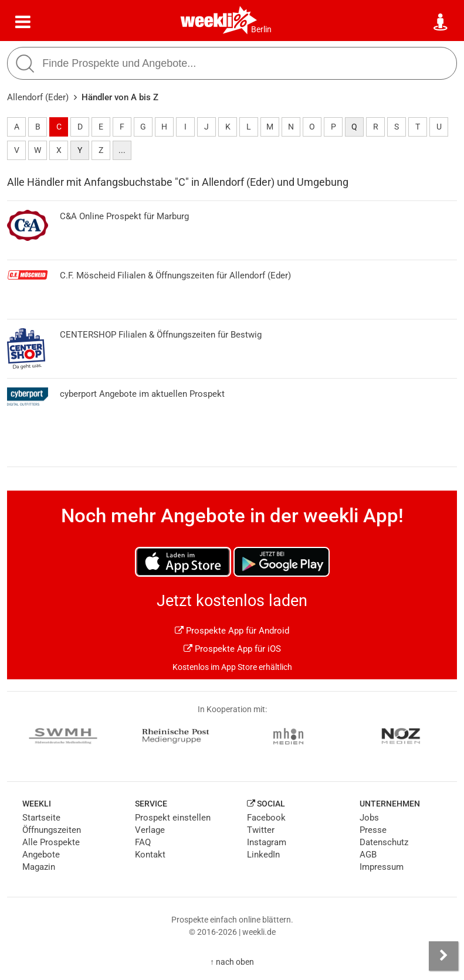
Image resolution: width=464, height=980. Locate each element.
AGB (368, 855)
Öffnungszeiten (52, 830)
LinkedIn (263, 855)
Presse (373, 830)
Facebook (266, 818)
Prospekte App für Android (232, 631)
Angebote (41, 855)
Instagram (267, 842)
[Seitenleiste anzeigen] (443, 956)
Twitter (261, 830)
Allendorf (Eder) (38, 97)
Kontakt (150, 855)
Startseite (41, 818)
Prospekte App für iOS (232, 649)
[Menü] (23, 22)
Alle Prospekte (51, 842)
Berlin (261, 29)
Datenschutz (384, 842)
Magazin (39, 867)
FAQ (143, 842)
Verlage (150, 830)
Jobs (369, 818)
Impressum (382, 867)
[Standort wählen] (441, 22)
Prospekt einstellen (173, 818)
